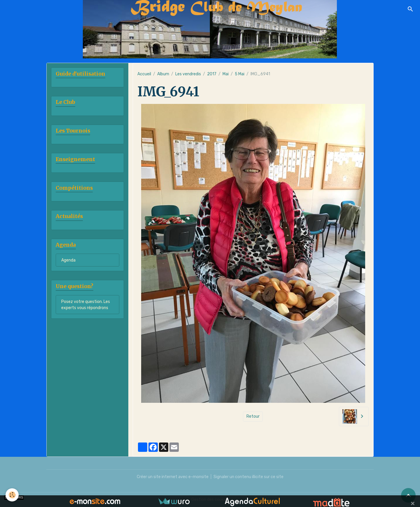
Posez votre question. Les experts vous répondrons (86, 305)
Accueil (144, 74)
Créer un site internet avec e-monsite (173, 477)
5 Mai (240, 74)
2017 (212, 74)
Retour (253, 416)
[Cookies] (12, 495)
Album (163, 74)
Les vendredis (188, 74)
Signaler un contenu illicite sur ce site (249, 477)
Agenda (68, 260)
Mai (226, 74)
